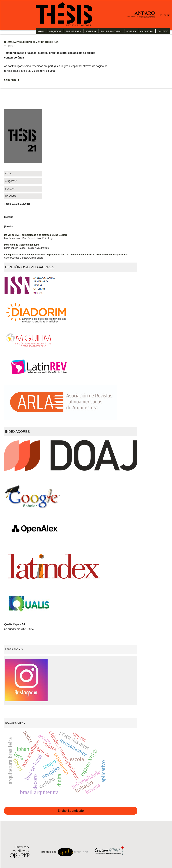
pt (169, 15)
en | (162, 15)
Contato (163, 32)
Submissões (73, 32)
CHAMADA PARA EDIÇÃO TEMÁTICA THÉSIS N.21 (31, 42)
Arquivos (55, 32)
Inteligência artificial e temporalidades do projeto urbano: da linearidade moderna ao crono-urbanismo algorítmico (66, 255)
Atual (41, 32)
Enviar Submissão (71, 811)
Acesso (131, 32)
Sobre (90, 32)
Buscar (10, 189)
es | (166, 15)
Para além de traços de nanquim (22, 245)
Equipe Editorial (111, 32)
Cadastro (147, 32)
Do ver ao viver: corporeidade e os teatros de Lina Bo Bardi (36, 235)
